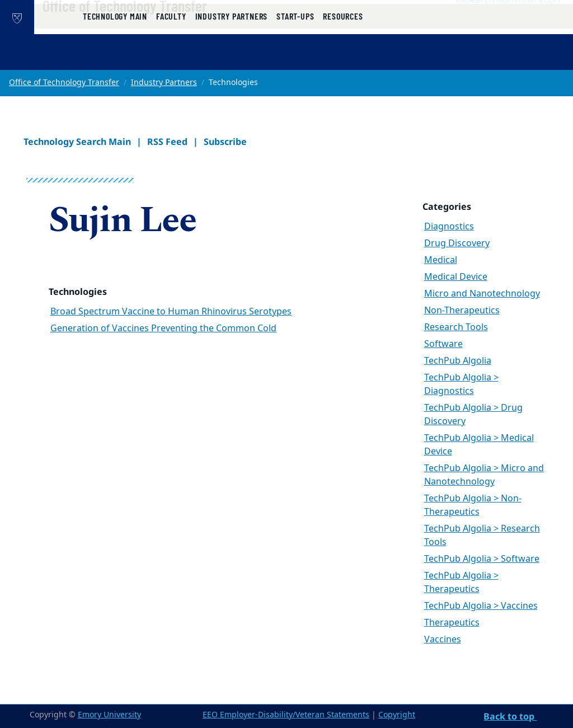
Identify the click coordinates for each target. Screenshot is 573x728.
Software (443, 344)
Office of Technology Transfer (161, 29)
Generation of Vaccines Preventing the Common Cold (163, 328)
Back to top (510, 716)
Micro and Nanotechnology (482, 294)
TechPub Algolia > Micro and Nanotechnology (484, 475)
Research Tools (456, 327)
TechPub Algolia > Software (482, 559)
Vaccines (443, 640)
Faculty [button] (171, 57)
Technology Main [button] (115, 57)
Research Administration (508, 23)
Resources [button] (343, 57)
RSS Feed (167, 142)
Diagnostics (449, 227)
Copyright (397, 715)
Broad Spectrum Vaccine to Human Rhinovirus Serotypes (171, 312)
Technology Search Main (77, 142)
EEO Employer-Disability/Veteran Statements (286, 715)
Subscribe (225, 142)
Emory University (109, 715)
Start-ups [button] (295, 57)
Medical (441, 260)
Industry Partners (164, 83)
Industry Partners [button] (232, 57)
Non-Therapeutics (462, 311)
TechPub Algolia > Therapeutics (461, 583)
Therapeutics (452, 623)
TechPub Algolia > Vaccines (481, 606)
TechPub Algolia (458, 361)
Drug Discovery (457, 243)
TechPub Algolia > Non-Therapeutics (473, 505)
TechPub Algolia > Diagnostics (461, 384)
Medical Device (456, 277)
